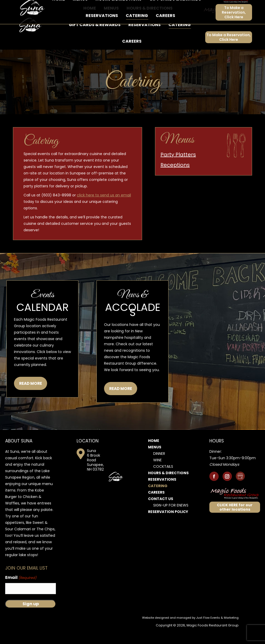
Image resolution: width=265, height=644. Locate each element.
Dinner (159, 468)
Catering (158, 500)
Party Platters (178, 169)
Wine (157, 474)
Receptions (175, 179)
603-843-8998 (28, 7)
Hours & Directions (168, 487)
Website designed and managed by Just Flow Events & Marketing (190, 632)
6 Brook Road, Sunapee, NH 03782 (80, 7)
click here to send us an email (104, 209)
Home (154, 455)
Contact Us (161, 513)
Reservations (162, 494)
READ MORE (31, 398)
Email (21, 592)
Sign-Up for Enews (171, 519)
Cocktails (163, 481)
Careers (156, 507)
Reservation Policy (168, 526)
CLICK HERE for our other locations (235, 521)
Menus (155, 461)
